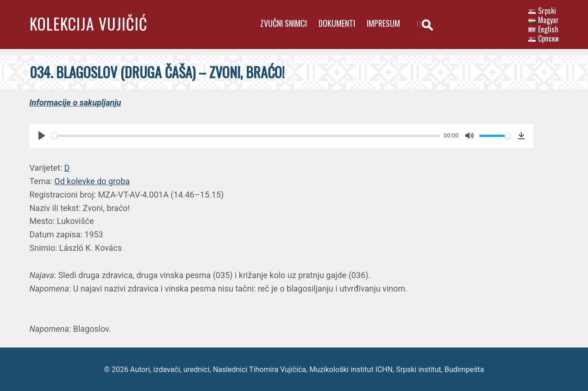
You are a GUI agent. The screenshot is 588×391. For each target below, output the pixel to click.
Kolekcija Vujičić (89, 23)
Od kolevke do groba (92, 180)
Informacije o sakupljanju (75, 102)
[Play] (42, 135)
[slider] (245, 135)
